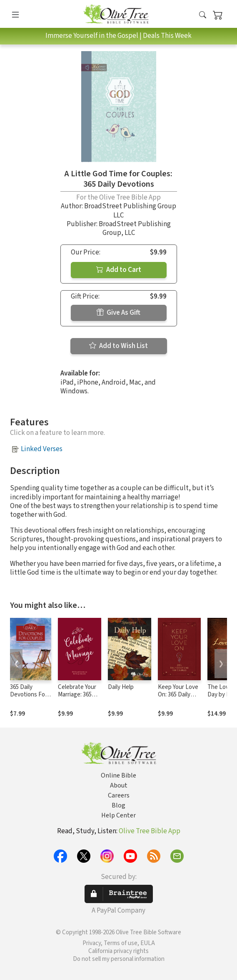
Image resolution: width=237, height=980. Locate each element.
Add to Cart (119, 270)
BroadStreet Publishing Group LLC (130, 211)
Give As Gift (118, 313)
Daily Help (121, 687)
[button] (203, 16)
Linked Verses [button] (42, 449)
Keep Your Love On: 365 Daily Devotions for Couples (178, 699)
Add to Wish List (118, 346)
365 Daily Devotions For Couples (29, 695)
